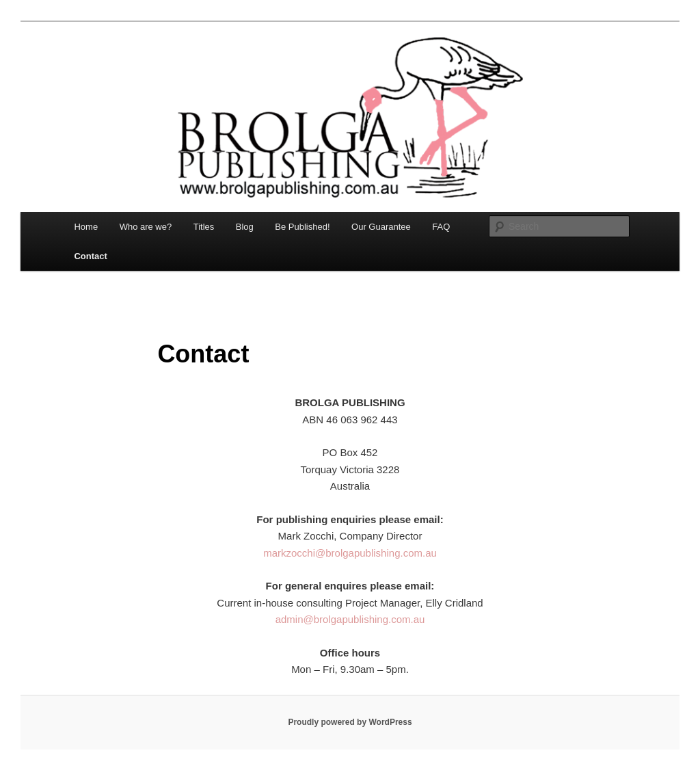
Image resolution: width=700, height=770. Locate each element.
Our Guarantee (381, 227)
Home (86, 227)
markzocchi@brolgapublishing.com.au (350, 553)
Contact (90, 256)
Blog (245, 227)
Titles (204, 227)
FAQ (441, 227)
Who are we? (146, 227)
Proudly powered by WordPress (350, 722)
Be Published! (302, 227)
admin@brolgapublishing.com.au (350, 619)
